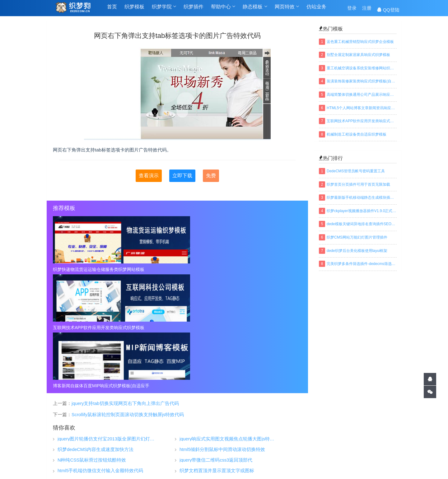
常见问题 (310, 432)
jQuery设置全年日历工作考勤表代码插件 (221, 376)
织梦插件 (194, 10)
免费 (211, 176)
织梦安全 (251, 441)
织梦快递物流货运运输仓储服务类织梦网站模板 (93, 269)
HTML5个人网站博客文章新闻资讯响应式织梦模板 (362, 108)
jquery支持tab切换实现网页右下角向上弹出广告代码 (125, 287)
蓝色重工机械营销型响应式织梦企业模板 (360, 42)
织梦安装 (251, 432)
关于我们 (310, 423)
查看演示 (149, 176)
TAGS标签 (194, 465)
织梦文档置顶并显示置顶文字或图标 (217, 354)
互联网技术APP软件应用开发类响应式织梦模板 (177, 269)
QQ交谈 (383, 412)
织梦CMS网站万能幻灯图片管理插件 (357, 237)
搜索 (395, 451)
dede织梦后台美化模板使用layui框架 (357, 251)
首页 (112, 10)
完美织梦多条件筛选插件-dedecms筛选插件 (362, 264)
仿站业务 (316, 10)
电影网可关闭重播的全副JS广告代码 (217, 365)
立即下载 (182, 176)
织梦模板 (134, 10)
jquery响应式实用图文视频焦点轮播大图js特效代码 (228, 323)
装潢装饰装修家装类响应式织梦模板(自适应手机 (362, 81)
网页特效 (287, 10)
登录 (352, 10)
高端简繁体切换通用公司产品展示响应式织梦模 (362, 95)
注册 (367, 10)
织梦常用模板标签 (285, 465)
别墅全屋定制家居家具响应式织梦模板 (358, 55)
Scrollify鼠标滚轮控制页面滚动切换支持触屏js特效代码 (128, 298)
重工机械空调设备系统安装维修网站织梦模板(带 (362, 68)
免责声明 (310, 441)
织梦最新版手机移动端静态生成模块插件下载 (362, 198)
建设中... (382, 439)
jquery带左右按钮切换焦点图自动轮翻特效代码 (106, 365)
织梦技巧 (251, 423)
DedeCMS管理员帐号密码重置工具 (356, 171)
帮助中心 (223, 10)
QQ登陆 (388, 10)
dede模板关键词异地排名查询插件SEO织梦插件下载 (362, 224)
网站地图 (222, 465)
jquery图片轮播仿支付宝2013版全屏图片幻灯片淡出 (106, 323)
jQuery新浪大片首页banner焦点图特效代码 (102, 376)
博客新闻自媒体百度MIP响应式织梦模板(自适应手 (262, 269)
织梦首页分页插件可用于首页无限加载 (358, 184)
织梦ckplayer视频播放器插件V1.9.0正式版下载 (362, 211)
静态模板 (255, 10)
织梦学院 (164, 10)
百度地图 (250, 465)
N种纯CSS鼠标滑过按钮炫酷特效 (92, 344)
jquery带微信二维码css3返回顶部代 (216, 344)
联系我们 (310, 451)
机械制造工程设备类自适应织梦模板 (357, 134)
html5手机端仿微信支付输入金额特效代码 (100, 354)
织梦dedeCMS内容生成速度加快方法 (96, 333)
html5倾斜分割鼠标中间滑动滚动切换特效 (222, 333)
